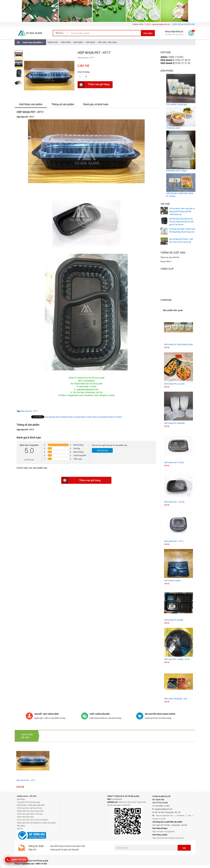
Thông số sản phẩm (63, 104)
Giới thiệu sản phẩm (31, 104)
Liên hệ (20, 828)
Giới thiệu (21, 799)
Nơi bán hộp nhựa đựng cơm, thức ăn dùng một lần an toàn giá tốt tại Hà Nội (181, 222)
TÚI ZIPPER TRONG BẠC (177, 105)
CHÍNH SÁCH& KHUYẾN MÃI (183, 24)
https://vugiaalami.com (164, 816)
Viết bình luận (102, 450)
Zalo (189, 816)
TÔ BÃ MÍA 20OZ (173, 128)
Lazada (163, 819)
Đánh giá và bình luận (96, 104)
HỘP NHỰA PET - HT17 (26, 780)
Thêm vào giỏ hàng (93, 85)
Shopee (155, 819)
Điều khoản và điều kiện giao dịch (31, 805)
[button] (60, 33)
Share (56, 417)
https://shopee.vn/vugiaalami (163, 832)
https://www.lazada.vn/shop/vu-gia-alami (168, 838)
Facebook (180, 816)
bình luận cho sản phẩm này (33, 468)
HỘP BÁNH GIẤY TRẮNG (177, 171)
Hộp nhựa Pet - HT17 (29, 411)
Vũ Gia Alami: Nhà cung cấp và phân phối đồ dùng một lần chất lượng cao (182, 211)
